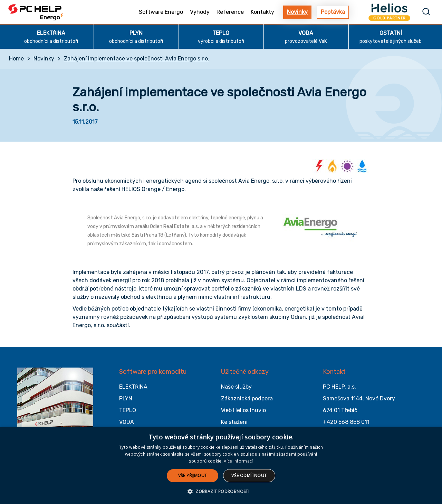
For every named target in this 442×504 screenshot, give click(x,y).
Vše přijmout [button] (193, 476)
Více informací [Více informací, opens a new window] (238, 461)
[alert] (221, 465)
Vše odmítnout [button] (249, 476)
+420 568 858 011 (346, 422)
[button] (221, 492)
